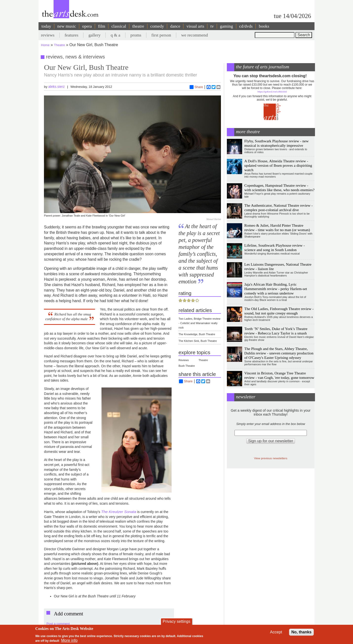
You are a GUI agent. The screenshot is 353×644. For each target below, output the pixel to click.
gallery (94, 35)
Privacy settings (176, 621)
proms (136, 35)
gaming (226, 26)
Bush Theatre (187, 366)
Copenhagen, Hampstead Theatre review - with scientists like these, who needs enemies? (279, 188)
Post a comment (58, 624)
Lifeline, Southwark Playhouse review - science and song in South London (275, 248)
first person (161, 35)
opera (87, 26)
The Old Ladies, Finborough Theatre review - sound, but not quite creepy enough (279, 311)
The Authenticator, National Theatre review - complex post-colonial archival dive (279, 208)
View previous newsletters (271, 458)
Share (196, 87)
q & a (115, 35)
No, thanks (301, 632)
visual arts (195, 26)
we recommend (195, 35)
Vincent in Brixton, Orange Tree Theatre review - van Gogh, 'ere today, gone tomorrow (279, 375)
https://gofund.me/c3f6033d (272, 92)
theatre (138, 26)
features (72, 35)
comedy (157, 26)
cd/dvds (246, 26)
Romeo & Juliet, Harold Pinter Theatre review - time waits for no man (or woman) (277, 228)
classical (119, 26)
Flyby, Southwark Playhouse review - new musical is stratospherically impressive (277, 143)
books (264, 26)
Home (45, 45)
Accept (276, 632)
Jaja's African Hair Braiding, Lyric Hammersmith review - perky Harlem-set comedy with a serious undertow (276, 289)
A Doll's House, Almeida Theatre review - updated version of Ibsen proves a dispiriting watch (278, 165)
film (102, 26)
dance (175, 26)
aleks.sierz (56, 87)
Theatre (60, 45)
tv (212, 26)
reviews (48, 35)
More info (69, 640)
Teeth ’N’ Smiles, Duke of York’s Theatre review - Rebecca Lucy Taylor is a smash (276, 331)
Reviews (184, 360)
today (46, 26)
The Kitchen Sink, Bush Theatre (198, 341)
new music (67, 26)
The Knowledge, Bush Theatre (197, 334)
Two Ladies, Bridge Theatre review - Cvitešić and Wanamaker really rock (199, 323)
